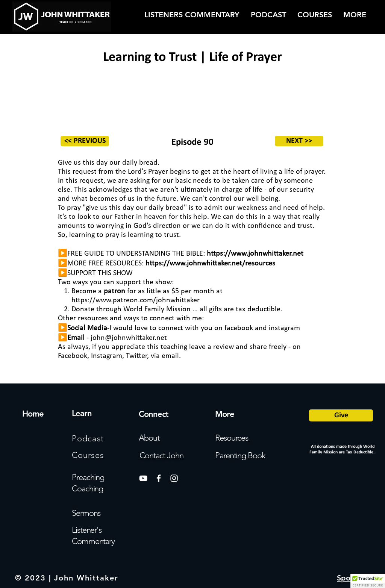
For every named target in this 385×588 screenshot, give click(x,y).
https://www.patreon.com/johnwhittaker (136, 300)
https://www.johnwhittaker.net (255, 254)
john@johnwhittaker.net (129, 338)
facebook (239, 328)
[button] (368, 581)
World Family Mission (157, 309)
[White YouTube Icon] (143, 478)
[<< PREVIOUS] (85, 141)
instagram (284, 328)
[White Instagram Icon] (174, 478)
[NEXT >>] (299, 141)
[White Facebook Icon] (159, 478)
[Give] (341, 415)
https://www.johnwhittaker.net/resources (210, 264)
